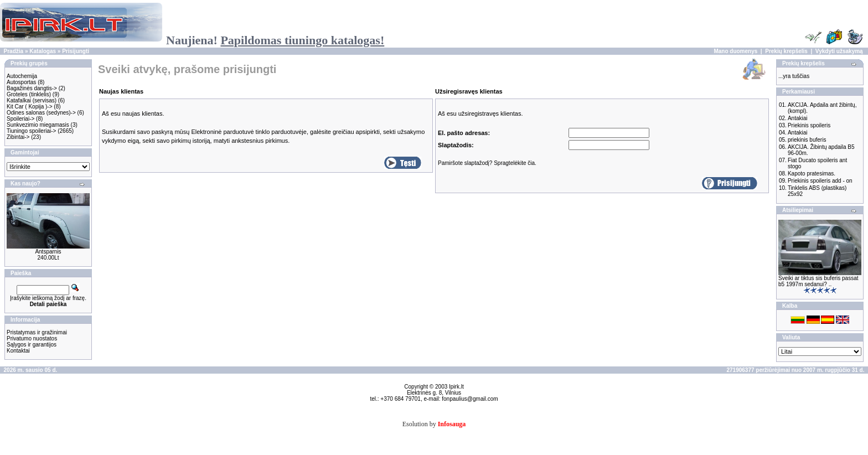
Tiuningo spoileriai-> (31, 131)
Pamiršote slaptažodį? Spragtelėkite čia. (487, 163)
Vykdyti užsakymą (839, 51)
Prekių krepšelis (786, 51)
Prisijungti (76, 51)
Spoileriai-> (20, 119)
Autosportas (21, 82)
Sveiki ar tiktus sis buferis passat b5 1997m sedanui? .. (818, 281)
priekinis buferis (807, 140)
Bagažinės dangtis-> (32, 88)
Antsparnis (48, 252)
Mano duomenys (735, 51)
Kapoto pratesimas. (812, 174)
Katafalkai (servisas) (32, 100)
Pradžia (14, 51)
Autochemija (22, 76)
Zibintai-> (18, 137)
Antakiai (798, 118)
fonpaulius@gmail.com (470, 399)
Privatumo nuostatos (32, 338)
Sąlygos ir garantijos (32, 345)
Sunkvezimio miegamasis (38, 125)
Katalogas (43, 51)
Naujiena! (275, 40)
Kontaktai (18, 351)
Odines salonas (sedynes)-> (41, 113)
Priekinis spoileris (809, 125)
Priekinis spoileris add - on (820, 181)
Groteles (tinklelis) (29, 94)
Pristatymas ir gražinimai (37, 332)
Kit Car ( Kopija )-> (30, 107)
